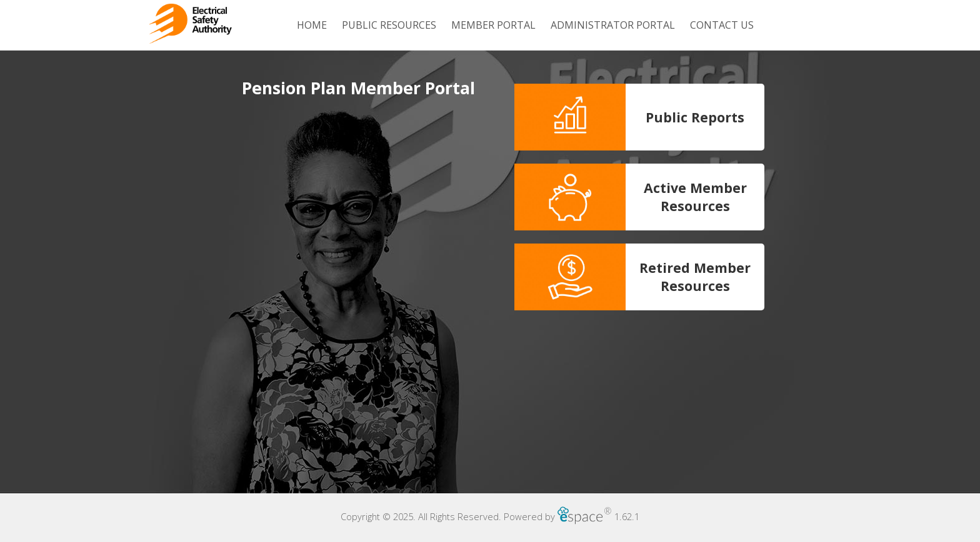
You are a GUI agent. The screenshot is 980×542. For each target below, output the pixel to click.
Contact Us (722, 25)
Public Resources (389, 25)
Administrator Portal (613, 25)
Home (312, 25)
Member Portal (493, 25)
